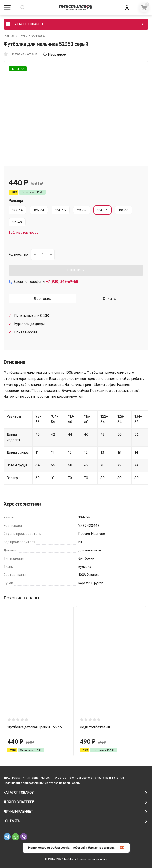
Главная (9, 36)
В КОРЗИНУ (76, 270)
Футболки (38, 36)
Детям (23, 36)
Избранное (55, 54)
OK (122, 848)
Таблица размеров (24, 233)
